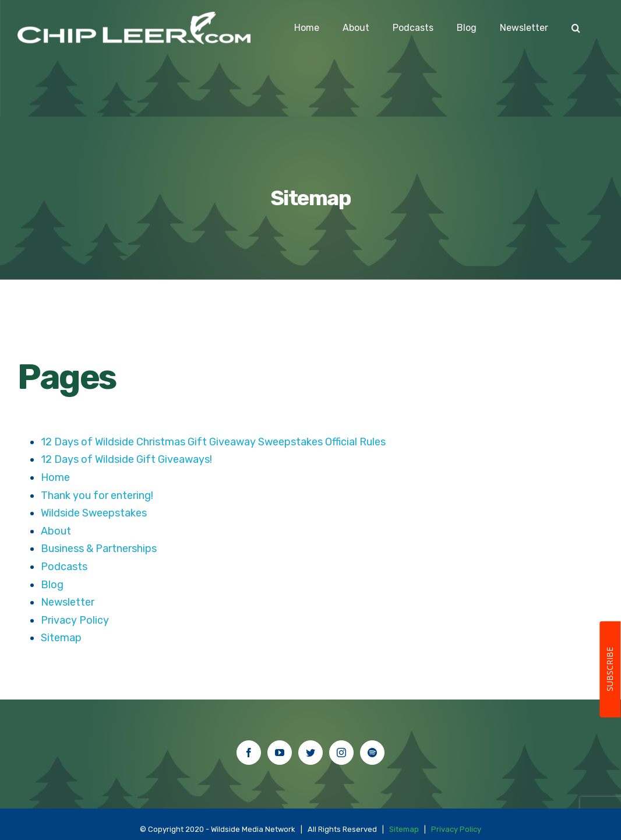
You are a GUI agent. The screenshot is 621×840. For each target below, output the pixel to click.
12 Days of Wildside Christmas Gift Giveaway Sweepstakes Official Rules (213, 442)
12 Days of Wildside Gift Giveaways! (126, 459)
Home (55, 477)
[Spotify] (372, 753)
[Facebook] (249, 753)
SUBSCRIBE (610, 670)
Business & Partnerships (99, 549)
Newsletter (68, 602)
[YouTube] (280, 753)
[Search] (576, 28)
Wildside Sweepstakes (94, 513)
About (56, 531)
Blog (52, 585)
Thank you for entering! (97, 495)
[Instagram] (341, 753)
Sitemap (61, 638)
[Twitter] (310, 753)
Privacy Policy (75, 620)
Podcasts (64, 567)
